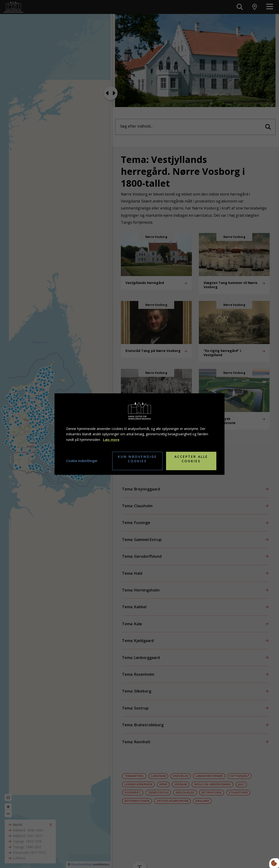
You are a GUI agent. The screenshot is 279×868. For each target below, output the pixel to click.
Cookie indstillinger (82, 461)
